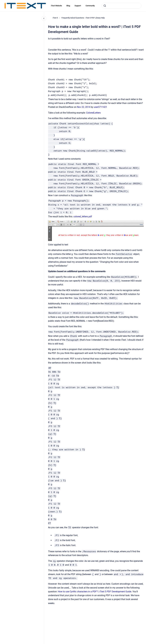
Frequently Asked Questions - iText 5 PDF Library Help (83, 18)
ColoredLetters (93, 113)
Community (90, 6)
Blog (68, 6)
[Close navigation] (44, 18)
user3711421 (100, 107)
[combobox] (121, 6)
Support (78, 6)
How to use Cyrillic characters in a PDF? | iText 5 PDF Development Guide (95, 592)
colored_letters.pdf (83, 216)
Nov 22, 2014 (84, 107)
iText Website (56, 6)
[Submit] (105, 6)
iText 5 (55, 18)
